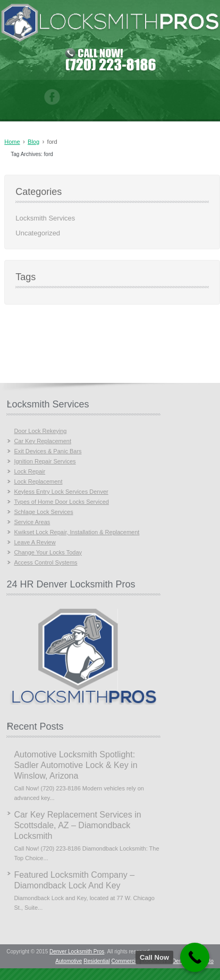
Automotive (69, 961)
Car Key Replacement (43, 441)
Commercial (125, 961)
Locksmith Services (45, 218)
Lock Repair (29, 471)
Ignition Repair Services (45, 461)
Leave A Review (35, 542)
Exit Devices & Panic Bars (48, 451)
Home (12, 142)
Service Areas (32, 522)
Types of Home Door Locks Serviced (61, 502)
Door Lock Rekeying (40, 431)
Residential (96, 961)
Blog (33, 142)
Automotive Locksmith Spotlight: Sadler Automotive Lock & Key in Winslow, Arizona (75, 765)
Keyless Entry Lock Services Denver (61, 492)
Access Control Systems (45, 562)
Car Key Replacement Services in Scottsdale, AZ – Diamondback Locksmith (77, 825)
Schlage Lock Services (43, 512)
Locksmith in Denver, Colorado (177, 961)
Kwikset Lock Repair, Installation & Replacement (77, 532)
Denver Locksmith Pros (77, 952)
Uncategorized (38, 233)
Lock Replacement (38, 481)
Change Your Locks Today (48, 552)
